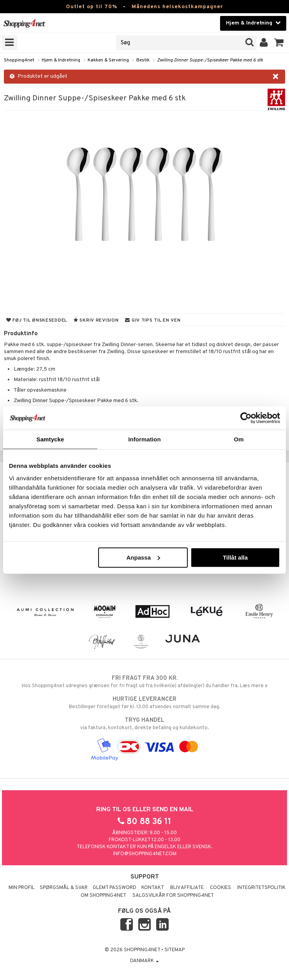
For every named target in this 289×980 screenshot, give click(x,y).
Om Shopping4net (103, 896)
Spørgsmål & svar (64, 888)
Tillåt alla (235, 557)
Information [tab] (144, 439)
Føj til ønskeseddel (37, 320)
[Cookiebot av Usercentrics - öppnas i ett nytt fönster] (246, 418)
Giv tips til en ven (153, 320)
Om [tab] (239, 439)
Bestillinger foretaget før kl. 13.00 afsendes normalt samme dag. (144, 703)
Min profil (22, 888)
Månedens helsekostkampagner (177, 7)
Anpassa (143, 557)
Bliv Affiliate (187, 888)
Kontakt (153, 888)
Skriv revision (96, 320)
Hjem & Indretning (61, 60)
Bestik (143, 60)
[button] (279, 43)
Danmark (144, 961)
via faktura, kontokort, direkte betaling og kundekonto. (144, 724)
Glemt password (115, 888)
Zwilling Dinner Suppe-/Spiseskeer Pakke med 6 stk (210, 60)
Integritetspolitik (261, 888)
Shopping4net (19, 60)
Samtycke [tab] (50, 439)
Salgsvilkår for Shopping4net (173, 896)
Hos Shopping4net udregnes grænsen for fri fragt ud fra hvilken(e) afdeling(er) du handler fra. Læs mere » (144, 682)
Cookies (220, 888)
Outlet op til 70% (92, 7)
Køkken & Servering (108, 60)
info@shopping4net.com (145, 854)
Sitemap (174, 950)
